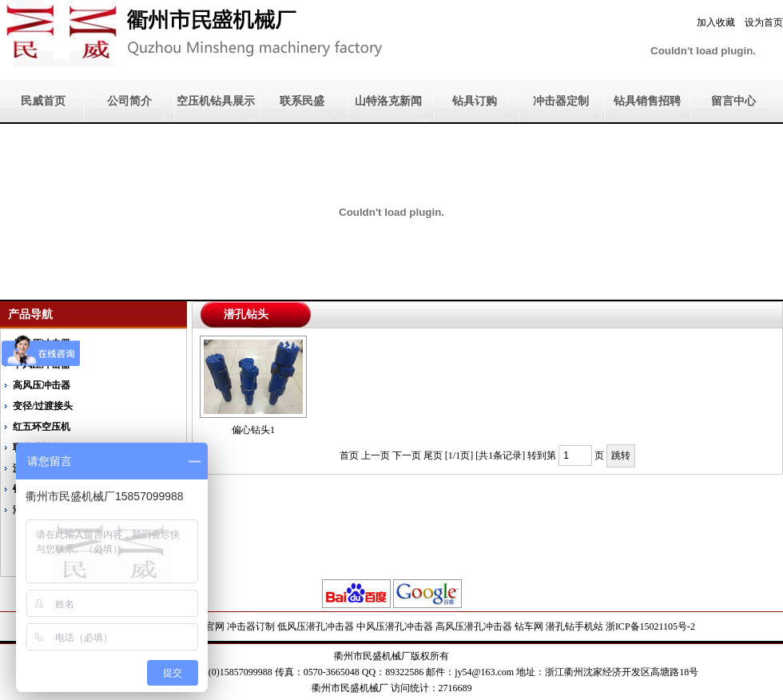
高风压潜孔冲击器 (474, 626)
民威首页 (43, 101)
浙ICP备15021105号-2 (650, 626)
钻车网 (529, 626)
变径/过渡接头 (43, 406)
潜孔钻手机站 (574, 626)
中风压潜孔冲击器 (395, 626)
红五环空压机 (42, 427)
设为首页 (764, 22)
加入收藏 (716, 22)
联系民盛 (302, 101)
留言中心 (733, 101)
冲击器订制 (251, 626)
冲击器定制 (561, 101)
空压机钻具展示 (216, 101)
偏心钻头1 (253, 430)
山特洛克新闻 (388, 101)
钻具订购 (475, 101)
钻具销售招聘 (647, 101)
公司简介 (129, 101)
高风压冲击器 (42, 385)
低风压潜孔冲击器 (316, 626)
